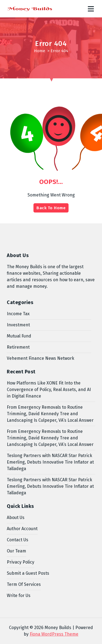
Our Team (16, 551)
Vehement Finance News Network (41, 358)
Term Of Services (24, 584)
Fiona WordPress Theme (54, 634)
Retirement (18, 347)
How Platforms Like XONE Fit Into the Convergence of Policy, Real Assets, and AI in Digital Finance (49, 390)
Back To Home (51, 208)
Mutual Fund (19, 336)
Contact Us (18, 540)
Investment (18, 325)
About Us (16, 518)
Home (40, 51)
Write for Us (19, 595)
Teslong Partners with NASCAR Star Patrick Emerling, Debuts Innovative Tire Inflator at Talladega (50, 462)
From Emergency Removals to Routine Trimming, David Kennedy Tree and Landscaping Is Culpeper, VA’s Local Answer (50, 414)
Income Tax (18, 314)
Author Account (22, 529)
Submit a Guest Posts (28, 573)
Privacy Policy (21, 562)
